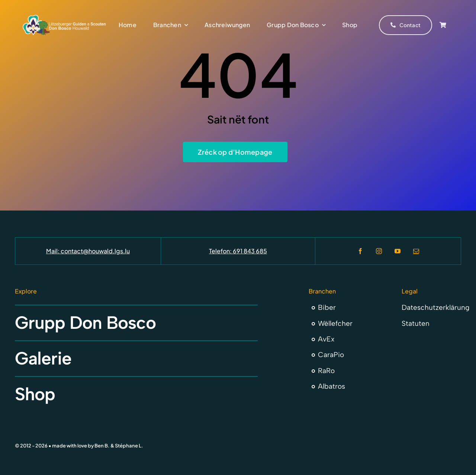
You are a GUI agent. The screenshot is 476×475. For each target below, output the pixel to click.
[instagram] (379, 251)
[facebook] (360, 251)
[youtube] (398, 251)
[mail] (416, 251)
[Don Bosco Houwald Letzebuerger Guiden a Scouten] (64, 17)
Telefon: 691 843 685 (238, 251)
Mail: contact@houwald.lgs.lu (88, 251)
